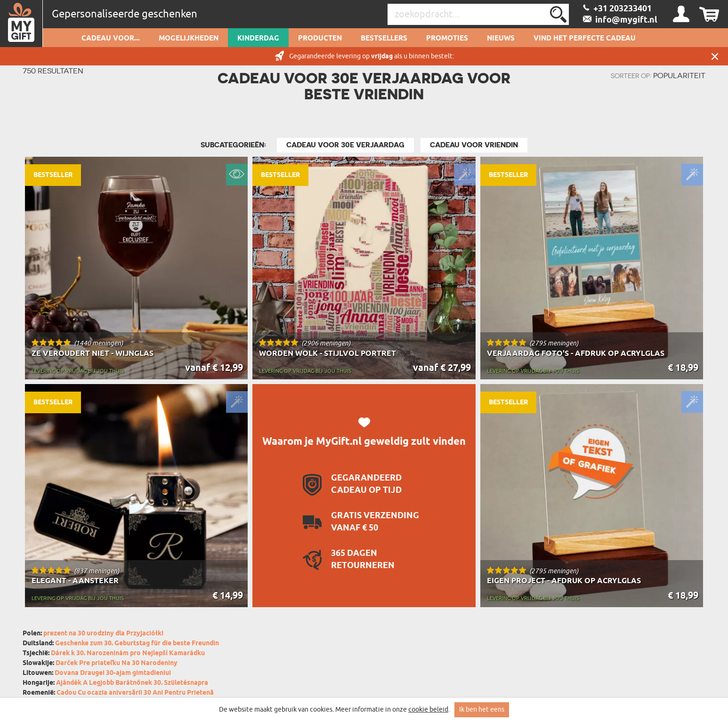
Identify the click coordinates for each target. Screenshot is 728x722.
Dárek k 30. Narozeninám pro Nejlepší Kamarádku (128, 654)
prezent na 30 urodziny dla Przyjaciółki (103, 634)
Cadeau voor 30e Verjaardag (345, 145)
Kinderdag (258, 39)
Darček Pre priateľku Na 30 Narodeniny (117, 663)
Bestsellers (384, 39)
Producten (320, 39)
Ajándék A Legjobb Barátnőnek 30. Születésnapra (132, 683)
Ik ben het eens (482, 710)
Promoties (447, 39)
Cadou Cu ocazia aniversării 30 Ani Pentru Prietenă (135, 693)
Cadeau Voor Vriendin (474, 145)
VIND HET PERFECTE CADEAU (585, 39)
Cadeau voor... (111, 39)
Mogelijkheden (189, 39)
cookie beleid (428, 710)
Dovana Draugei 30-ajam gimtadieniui (113, 673)
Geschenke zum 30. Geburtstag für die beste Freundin (137, 644)
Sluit (715, 56)
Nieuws (501, 39)
